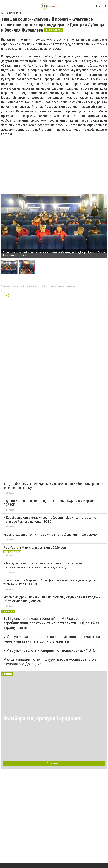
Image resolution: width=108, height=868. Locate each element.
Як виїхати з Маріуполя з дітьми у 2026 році (35, 548)
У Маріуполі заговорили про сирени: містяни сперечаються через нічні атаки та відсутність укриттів (52, 639)
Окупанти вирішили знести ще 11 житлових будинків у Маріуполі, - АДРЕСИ (51, 503)
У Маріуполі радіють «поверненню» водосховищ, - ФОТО (49, 650)
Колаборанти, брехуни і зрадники (43, 718)
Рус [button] (98, 6)
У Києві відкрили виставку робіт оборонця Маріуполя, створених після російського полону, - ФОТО (50, 520)
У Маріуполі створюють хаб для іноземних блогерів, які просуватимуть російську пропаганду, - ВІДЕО (43, 565)
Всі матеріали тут (54, 763)
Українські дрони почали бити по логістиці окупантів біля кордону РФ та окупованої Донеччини (52, 599)
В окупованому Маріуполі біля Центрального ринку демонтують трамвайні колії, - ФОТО (50, 582)
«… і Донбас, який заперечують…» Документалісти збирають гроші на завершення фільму (53, 486)
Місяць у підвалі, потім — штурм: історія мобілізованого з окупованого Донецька (50, 662)
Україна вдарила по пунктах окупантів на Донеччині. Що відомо (50, 535)
